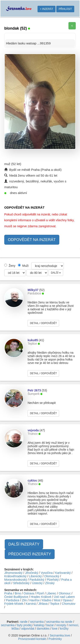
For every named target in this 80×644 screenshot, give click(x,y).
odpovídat (28, 629)
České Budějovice (16, 597)
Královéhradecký (15, 576)
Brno (18, 593)
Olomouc (65, 593)
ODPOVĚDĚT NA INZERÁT (32, 240)
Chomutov (69, 604)
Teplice (55, 604)
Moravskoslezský (16, 580)
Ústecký (37, 583)
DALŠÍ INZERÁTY (24, 544)
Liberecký (35, 576)
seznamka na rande (59, 622)
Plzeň (40, 593)
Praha (8, 593)
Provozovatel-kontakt (32, 639)
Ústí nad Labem (64, 597)
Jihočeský (31, 573)
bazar (50, 625)
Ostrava (29, 593)
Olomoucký (52, 576)
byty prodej (24, 625)
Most (57, 600)
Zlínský (50, 583)
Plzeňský (53, 580)
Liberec (51, 593)
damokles (43, 629)
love (55, 629)
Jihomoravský (13, 573)
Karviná (31, 604)
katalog (39, 625)
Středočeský (21, 583)
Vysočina (47, 573)
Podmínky (55, 639)
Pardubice (13, 600)
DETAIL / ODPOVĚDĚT (43, 323)
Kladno (47, 600)
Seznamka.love (60, 635)
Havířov (35, 600)
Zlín (24, 600)
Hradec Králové (41, 597)
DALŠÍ (56, 273)
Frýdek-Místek (14, 604)
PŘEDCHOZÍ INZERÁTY (30, 554)
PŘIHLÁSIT (65, 9)
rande (24, 622)
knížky (64, 629)
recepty (61, 625)
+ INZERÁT (47, 9)
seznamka (37, 622)
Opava (67, 600)
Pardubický (37, 580)
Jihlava (43, 604)
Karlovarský (63, 573)
